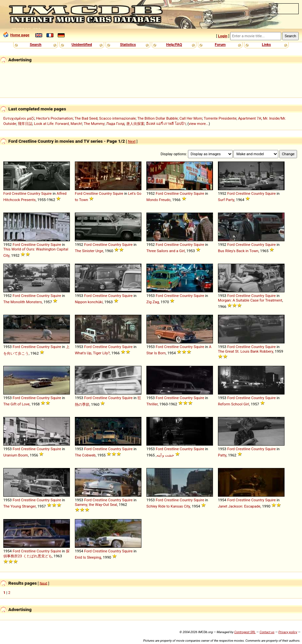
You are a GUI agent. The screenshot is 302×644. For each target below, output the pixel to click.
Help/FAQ (174, 44)
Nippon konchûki (89, 302)
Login (223, 36)
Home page (16, 35)
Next (132, 141)
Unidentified (82, 44)
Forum (220, 44)
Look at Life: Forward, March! (58, 124)
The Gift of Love (16, 404)
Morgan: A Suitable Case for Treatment (250, 300)
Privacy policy (288, 632)
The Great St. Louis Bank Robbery (245, 351)
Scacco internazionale (118, 118)
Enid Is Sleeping (88, 557)
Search (35, 44)
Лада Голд (115, 124)
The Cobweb (85, 455)
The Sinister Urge (89, 251)
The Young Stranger (19, 506)
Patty (222, 455)
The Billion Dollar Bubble (158, 118)
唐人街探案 (135, 124)
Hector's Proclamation (54, 118)
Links (266, 44)
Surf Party (226, 200)
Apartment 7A (250, 118)
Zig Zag (153, 302)
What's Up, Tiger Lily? (92, 353)
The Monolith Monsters (23, 302)
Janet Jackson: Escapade (239, 506)
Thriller (152, 404)
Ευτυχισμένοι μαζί (19, 118)
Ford (7, 193)
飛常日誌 (25, 124)
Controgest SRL (245, 632)
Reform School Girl (233, 404)
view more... (199, 124)
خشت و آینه (166, 455)
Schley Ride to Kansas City (168, 506)
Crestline (19, 193)
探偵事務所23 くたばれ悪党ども (36, 554)
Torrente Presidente (220, 118)
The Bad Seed (86, 118)
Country (34, 193)
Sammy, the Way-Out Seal (96, 505)
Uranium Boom (16, 455)
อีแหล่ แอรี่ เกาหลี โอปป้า (166, 124)
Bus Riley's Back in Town (238, 251)
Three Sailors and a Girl (166, 251)
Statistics (128, 44)
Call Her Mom (191, 118)
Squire (46, 193)
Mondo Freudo (158, 200)
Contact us (267, 632)
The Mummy (94, 124)
